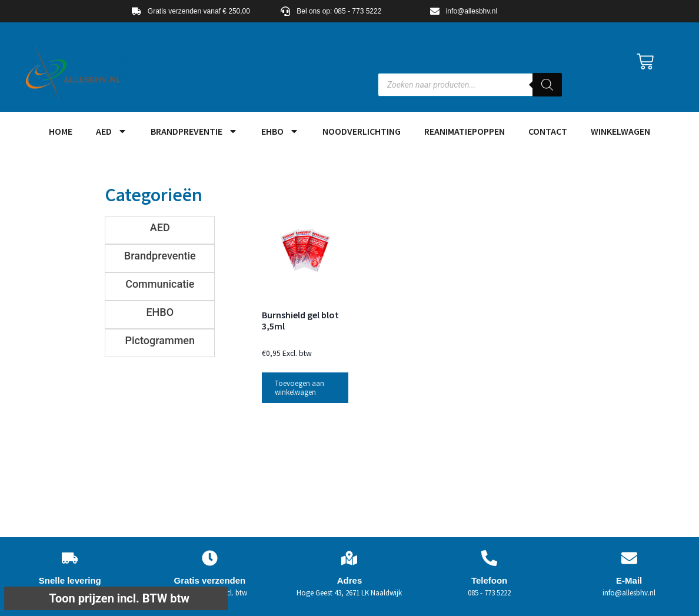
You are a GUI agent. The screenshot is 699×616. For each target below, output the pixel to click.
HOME (61, 131)
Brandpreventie (194, 131)
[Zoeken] (547, 85)
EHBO (280, 131)
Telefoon (489, 580)
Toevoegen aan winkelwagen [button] (299, 388)
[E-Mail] (629, 558)
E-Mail (629, 580)
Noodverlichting (362, 131)
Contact (548, 131)
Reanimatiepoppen (465, 131)
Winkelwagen (620, 131)
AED (111, 131)
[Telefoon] (489, 558)
